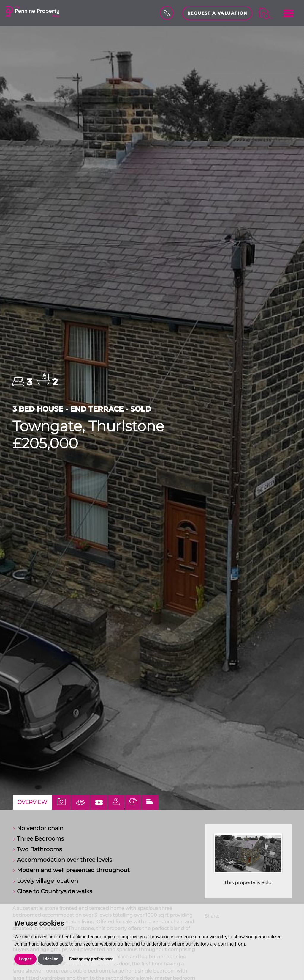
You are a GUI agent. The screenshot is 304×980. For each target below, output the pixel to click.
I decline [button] (50, 959)
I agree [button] (25, 959)
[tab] (116, 802)
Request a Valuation (217, 13)
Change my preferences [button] (91, 959)
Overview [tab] (32, 802)
